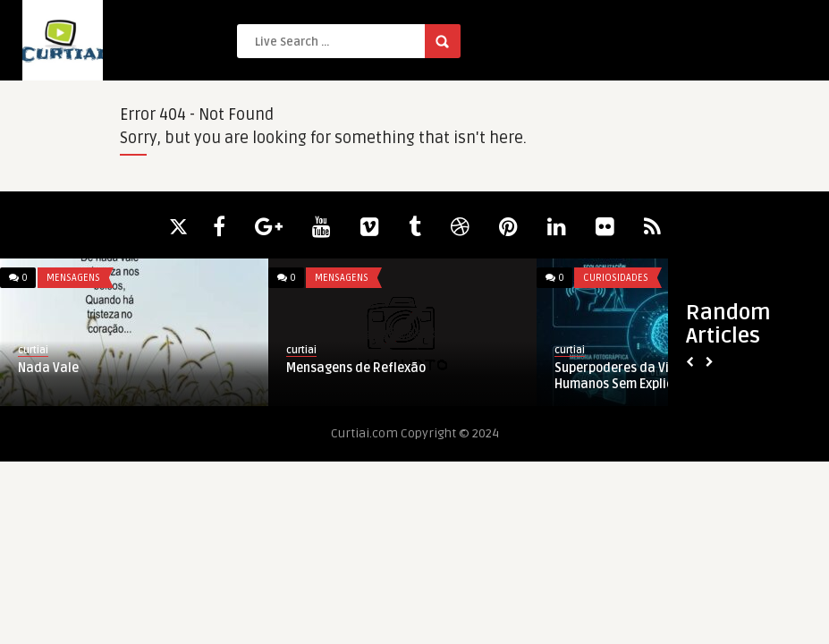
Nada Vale (48, 368)
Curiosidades (616, 278)
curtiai (33, 350)
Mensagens (73, 278)
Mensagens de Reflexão (356, 368)
